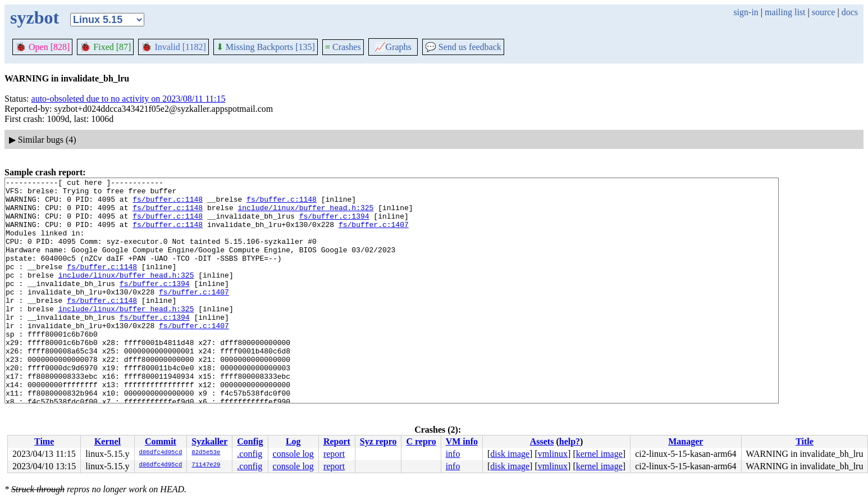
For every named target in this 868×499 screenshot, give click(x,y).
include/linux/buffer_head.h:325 (305, 214)
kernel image (599, 454)
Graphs (393, 47)
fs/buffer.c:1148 (168, 204)
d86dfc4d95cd (161, 453)
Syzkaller (209, 441)
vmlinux (553, 454)
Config (250, 441)
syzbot (35, 17)
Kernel (108, 441)
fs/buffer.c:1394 (334, 224)
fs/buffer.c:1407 (374, 234)
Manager (686, 441)
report (334, 454)
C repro (421, 441)
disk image (510, 454)
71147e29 (206, 465)
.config (250, 454)
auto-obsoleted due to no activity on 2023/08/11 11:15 (129, 99)
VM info (462, 441)
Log (293, 441)
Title (805, 441)
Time (44, 441)
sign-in (746, 12)
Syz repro (378, 441)
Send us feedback (463, 47)
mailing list (785, 12)
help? (570, 441)
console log (293, 454)
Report (337, 441)
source (824, 12)
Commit (161, 441)
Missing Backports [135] (266, 47)
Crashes (343, 47)
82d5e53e (206, 453)
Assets (542, 441)
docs (850, 12)
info (453, 454)
